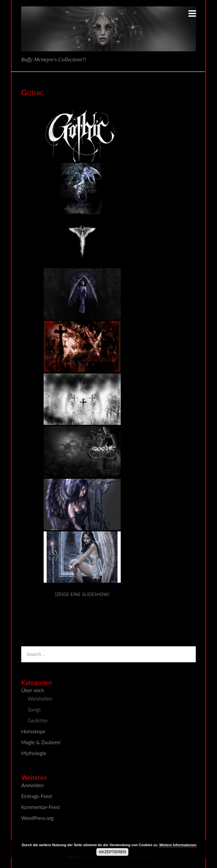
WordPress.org (37, 818)
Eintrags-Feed (36, 796)
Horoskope (33, 731)
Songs (34, 709)
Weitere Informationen (178, 845)
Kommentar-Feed (40, 807)
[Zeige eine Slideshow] (82, 594)
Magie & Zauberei (41, 742)
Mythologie (34, 753)
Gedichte (38, 720)
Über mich (33, 690)
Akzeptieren (113, 852)
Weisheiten (40, 698)
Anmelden (32, 785)
